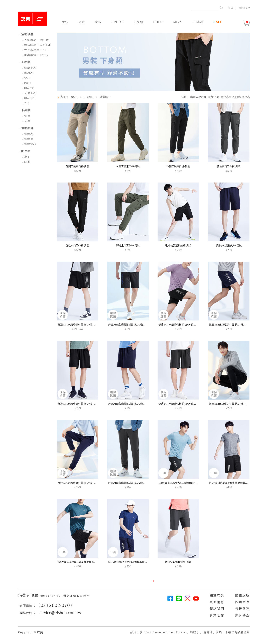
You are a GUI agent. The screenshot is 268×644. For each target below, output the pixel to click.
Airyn (177, 22)
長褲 (26, 121)
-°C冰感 (198, 22)
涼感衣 (27, 73)
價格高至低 (228, 97)
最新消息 (217, 602)
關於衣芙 (217, 595)
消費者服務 (29, 595)
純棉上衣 (29, 68)
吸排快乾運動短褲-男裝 (178, 246)
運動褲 (27, 139)
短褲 (26, 116)
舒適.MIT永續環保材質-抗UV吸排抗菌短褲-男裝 (84, 404)
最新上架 (214, 97)
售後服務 (243, 609)
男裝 (82, 22)
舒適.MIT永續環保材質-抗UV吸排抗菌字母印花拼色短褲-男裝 (142, 325)
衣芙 (63, 97)
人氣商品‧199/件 (35, 40)
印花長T (28, 98)
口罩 (26, 162)
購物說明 (243, 595)
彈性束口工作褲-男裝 (229, 166)
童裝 (98, 22)
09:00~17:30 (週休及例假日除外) (66, 596)
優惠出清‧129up (35, 55)
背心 (26, 78)
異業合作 (217, 615)
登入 (231, 8)
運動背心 (29, 144)
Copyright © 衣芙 (31, 632)
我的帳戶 (244, 8)
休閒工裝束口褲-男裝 (78, 166)
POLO (158, 22)
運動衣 (27, 134)
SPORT (117, 22)
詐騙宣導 (243, 602)
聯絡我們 (217, 609)
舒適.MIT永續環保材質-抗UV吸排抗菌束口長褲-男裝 (238, 404)
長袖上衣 (29, 93)
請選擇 (104, 97)
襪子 (26, 157)
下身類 (138, 22)
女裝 (65, 22)
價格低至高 (243, 97)
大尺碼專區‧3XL (35, 50)
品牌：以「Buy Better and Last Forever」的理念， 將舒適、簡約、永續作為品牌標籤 (190, 632)
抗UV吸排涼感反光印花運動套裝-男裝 (180, 483)
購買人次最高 (198, 97)
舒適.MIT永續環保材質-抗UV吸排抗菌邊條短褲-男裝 (87, 325)
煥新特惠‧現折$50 (36, 45)
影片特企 (243, 615)
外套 (26, 103)
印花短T (28, 88)
